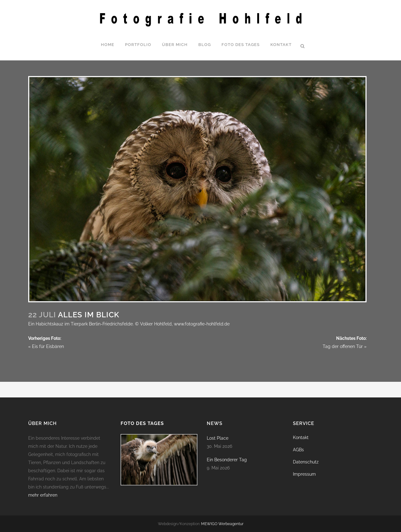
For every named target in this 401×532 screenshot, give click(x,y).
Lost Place (218, 438)
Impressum (304, 474)
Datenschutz (306, 462)
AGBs (298, 450)
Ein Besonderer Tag (227, 460)
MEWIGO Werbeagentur (222, 524)
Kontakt (301, 437)
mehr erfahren (43, 495)
